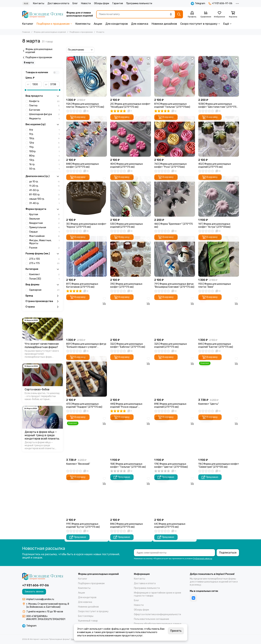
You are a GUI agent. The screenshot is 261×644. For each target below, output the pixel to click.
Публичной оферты (203, 558)
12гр (44, 143)
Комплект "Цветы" (209, 404)
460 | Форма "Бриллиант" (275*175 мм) (174, 225)
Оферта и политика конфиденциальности (157, 614)
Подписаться (228, 553)
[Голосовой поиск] (171, 14)
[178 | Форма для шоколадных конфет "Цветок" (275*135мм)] (175, 436)
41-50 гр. (44, 190)
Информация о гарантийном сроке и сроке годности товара (158, 594)
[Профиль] (192, 15)
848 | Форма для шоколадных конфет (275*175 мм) (83, 165)
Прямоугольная (44, 227)
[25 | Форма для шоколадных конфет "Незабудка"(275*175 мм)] (131, 76)
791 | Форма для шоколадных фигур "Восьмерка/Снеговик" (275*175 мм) (174, 285)
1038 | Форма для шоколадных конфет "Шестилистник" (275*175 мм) (217, 105)
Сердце (44, 232)
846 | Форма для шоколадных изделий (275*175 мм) (127, 525)
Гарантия (118, 3)
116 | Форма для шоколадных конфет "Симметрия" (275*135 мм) (219, 465)
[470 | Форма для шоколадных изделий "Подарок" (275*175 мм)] (87, 376)
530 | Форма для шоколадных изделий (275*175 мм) (127, 225)
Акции (98, 24)
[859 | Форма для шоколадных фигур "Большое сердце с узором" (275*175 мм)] (87, 316)
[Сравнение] (206, 15)
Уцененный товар (88, 621)
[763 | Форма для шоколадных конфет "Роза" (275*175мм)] (175, 136)
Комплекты (83, 24)
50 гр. (44, 169)
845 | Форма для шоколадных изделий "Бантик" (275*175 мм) (216, 345)
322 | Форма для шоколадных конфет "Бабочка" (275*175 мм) (128, 345)
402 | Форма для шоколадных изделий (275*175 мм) (215, 165)
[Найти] (179, 14)
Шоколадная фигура (44, 114)
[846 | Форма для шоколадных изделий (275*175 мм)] (131, 496)
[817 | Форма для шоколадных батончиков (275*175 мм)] (87, 256)
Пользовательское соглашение (152, 619)
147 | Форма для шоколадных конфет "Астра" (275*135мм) (214, 225)
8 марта (29, 63)
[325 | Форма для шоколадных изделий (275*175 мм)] (175, 316)
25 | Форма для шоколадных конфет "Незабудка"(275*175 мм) (130, 105)
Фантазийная (44, 236)
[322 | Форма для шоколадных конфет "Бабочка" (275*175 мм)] (131, 316)
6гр (44, 130)
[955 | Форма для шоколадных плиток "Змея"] (219, 256)
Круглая (44, 214)
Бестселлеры (86, 616)
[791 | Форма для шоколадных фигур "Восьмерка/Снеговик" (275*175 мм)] (175, 256)
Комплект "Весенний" (78, 464)
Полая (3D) (44, 279)
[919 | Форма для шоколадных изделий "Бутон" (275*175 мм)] (87, 496)
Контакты (39, 3)
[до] (54, 84)
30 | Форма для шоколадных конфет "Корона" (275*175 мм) (86, 225)
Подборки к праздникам (53, 24)
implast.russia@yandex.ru (40, 599)
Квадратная (44, 223)
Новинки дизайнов (164, 24)
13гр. (44, 160)
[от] (36, 84)
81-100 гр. (44, 195)
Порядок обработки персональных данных (158, 624)
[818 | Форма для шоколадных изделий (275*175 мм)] (175, 376)
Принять (176, 631)
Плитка (44, 106)
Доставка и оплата (58, 3)
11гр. (44, 147)
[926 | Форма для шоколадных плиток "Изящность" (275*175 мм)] (87, 76)
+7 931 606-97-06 (220, 3)
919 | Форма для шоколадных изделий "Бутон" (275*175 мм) (83, 525)
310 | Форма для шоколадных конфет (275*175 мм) (126, 285)
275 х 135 (44, 259)
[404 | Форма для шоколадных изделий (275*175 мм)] (131, 136)
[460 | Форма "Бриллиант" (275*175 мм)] (175, 196)
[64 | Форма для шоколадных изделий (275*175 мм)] (175, 496)
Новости (86, 3)
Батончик (44, 110)
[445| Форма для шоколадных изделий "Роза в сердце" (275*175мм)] (131, 376)
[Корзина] (233, 15)
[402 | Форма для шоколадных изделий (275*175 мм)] (219, 136)
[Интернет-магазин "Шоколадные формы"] (43, 14)
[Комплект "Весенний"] (87, 436)
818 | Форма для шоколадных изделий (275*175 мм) (170, 405)
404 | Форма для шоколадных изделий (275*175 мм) (127, 165)
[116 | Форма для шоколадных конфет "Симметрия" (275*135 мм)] (219, 436)
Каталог (28, 24)
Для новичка (140, 24)
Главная (26, 32)
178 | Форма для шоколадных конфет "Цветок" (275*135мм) (171, 465)
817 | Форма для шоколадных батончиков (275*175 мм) (82, 285)
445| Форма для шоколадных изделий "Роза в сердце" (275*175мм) (126, 405)
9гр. (44, 134)
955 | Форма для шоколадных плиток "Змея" (215, 285)
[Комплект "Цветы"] (219, 376)
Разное (44, 248)
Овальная (44, 219)
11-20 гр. (44, 186)
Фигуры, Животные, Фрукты (44, 242)
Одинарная (44, 290)
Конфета (44, 101)
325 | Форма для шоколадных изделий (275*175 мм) (171, 345)
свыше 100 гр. (44, 199)
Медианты (44, 119)
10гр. (44, 138)
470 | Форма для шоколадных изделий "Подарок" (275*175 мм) (84, 405)
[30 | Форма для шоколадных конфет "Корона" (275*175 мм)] (87, 196)
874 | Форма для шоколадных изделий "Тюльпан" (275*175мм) (172, 105)
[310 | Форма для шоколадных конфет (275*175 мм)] (131, 256)
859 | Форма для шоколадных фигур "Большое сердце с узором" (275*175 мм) (86, 345)
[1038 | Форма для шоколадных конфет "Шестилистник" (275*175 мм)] (219, 76)
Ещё (226, 24)
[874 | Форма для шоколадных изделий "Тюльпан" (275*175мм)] (175, 76)
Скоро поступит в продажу (199, 24)
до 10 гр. (44, 182)
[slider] (26, 90)
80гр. (44, 156)
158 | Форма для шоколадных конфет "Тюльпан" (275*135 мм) (128, 465)
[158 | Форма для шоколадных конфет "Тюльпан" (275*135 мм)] (131, 436)
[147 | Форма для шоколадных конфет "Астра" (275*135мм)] (219, 196)
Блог (75, 3)
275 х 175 (44, 263)
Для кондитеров (117, 24)
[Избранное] (219, 15)
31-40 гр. (44, 203)
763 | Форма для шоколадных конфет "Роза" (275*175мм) (171, 165)
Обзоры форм (102, 3)
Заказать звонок (34, 592)
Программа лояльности (139, 3)
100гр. (44, 151)
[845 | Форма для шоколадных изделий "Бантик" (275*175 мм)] (219, 316)
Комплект (44, 274)
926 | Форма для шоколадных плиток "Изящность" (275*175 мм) (85, 105)
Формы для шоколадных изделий (50, 32)
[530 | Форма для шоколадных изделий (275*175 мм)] (131, 196)
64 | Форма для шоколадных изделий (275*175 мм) (170, 525)
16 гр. (44, 164)
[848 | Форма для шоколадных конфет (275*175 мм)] (87, 136)
